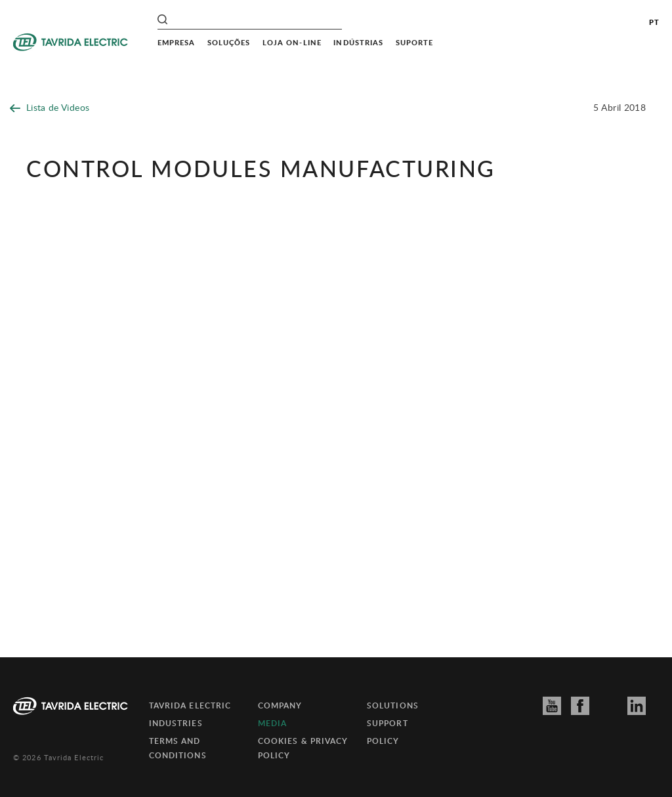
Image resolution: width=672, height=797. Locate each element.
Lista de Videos (50, 107)
